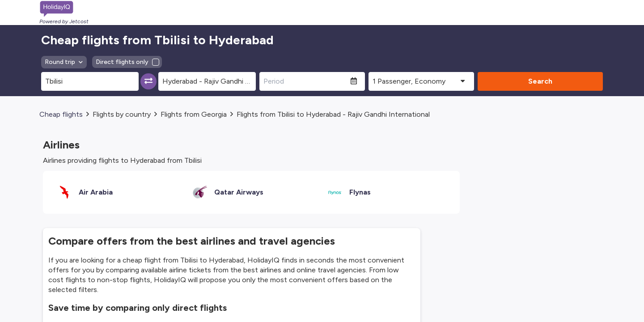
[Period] (305, 81)
